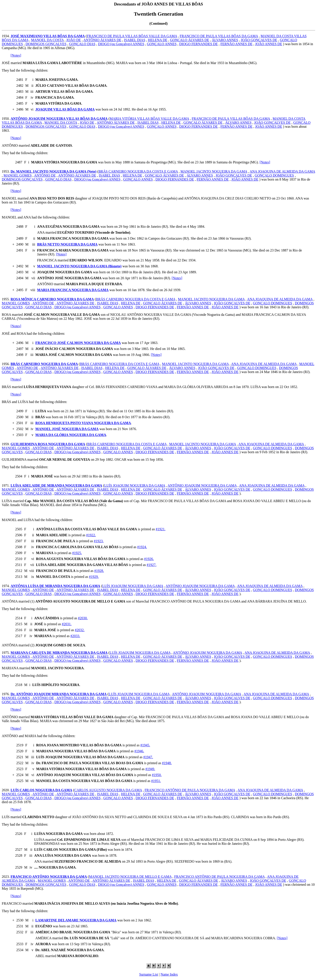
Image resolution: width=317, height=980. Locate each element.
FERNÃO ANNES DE (236, 44)
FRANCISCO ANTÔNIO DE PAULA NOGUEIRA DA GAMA (190, 790)
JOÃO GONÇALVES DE (259, 40)
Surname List (149, 974)
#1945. (145, 745)
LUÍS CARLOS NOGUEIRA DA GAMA (41, 790)
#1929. (94, 577)
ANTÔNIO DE (45, 175)
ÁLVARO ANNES (225, 40)
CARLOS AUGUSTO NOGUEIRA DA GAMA (108, 790)
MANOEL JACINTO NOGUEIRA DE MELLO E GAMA (130, 877)
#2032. (80, 630)
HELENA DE (158, 40)
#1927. (152, 565)
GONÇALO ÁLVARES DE (190, 40)
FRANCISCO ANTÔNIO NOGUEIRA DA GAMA (49, 877)
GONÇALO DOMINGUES (274, 175)
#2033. (75, 636)
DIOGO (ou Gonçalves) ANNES (121, 44)
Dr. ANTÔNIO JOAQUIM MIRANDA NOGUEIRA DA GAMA (59, 694)
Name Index (169, 974)
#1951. (156, 781)
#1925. (77, 553)
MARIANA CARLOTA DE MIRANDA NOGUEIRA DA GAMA (59, 653)
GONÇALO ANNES (162, 44)
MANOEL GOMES (18, 175)
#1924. (142, 547)
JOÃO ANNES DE (269, 44)
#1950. (157, 775)
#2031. (67, 624)
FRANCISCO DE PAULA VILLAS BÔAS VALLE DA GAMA (132, 36)
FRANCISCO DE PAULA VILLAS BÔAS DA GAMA (219, 36)
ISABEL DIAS (135, 40)
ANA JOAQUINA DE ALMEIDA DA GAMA (282, 171)
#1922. (91, 535)
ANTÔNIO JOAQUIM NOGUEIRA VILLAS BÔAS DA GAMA (59, 119)
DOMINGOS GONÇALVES (46, 44)
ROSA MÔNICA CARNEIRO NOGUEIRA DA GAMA (52, 299)
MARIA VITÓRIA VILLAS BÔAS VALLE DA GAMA (149, 119)
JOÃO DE (74, 40)
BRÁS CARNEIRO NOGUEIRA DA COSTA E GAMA (138, 171)
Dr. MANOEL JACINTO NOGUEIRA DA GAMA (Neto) (53, 171)
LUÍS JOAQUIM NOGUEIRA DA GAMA (135, 485)
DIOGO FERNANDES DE (198, 44)
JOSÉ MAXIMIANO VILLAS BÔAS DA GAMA (48, 36)
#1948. (167, 763)
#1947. (148, 757)
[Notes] (16, 55)
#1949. (150, 769)
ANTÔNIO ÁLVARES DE (102, 40)
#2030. (83, 618)
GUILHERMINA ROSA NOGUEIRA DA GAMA (48, 444)
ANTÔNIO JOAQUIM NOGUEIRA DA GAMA (202, 485)
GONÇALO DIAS (82, 44)
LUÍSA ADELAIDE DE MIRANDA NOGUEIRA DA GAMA (56, 485)
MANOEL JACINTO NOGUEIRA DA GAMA (214, 171)
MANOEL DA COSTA (47, 40)
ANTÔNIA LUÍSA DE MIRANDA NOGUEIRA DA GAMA (55, 586)
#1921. (160, 529)
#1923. (99, 541)
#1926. (149, 559)
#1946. (139, 751)
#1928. (99, 571)
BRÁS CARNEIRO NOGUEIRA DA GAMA (44, 364)
